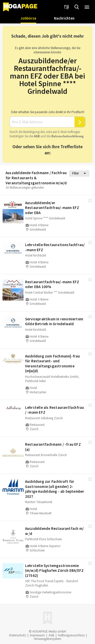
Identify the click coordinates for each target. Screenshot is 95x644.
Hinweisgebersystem (48, 639)
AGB (37, 136)
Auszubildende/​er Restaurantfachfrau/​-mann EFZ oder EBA (52, 208)
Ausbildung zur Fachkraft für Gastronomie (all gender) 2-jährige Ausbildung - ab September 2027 (55, 489)
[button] (87, 7)
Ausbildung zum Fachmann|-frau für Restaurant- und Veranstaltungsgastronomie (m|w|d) (53, 364)
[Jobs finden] (77, 7)
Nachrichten (64, 18)
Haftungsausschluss (71, 635)
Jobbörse (28, 18)
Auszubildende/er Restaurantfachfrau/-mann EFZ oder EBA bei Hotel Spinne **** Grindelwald (48, 76)
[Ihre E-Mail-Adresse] (42, 122)
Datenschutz (18, 635)
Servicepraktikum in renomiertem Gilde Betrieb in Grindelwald (54, 321)
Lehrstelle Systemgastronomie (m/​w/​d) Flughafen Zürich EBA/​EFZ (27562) (54, 571)
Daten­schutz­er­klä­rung (68, 136)
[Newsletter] (67, 7)
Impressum (37, 635)
